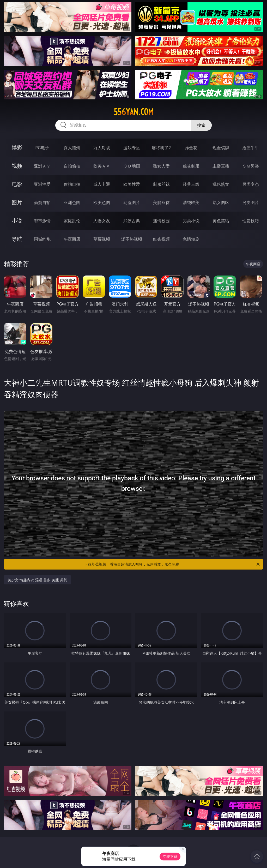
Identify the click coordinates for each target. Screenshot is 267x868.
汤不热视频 (132, 239)
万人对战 (102, 148)
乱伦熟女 (221, 184)
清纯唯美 (191, 202)
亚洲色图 (72, 202)
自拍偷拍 (72, 166)
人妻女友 (102, 221)
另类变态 (251, 184)
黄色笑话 (221, 221)
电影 (17, 184)
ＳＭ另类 (251, 166)
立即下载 (170, 856)
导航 (17, 239)
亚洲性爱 (42, 184)
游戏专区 (132, 148)
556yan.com (133, 112)
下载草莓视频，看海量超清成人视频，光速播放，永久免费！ (172, 564)
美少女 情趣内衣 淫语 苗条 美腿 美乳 (37, 580)
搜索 (201, 125)
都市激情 (42, 221)
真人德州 (72, 148)
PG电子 (42, 148)
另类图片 (251, 202)
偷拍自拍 (72, 184)
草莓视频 (102, 239)
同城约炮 (42, 239)
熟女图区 (221, 202)
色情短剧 (191, 239)
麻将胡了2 (161, 148)
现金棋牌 (221, 148)
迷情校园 (161, 221)
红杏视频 (161, 239)
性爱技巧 (251, 221)
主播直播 (221, 166)
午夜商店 (72, 239)
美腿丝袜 (161, 202)
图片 (17, 202)
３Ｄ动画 (132, 166)
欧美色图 (102, 202)
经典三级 (191, 184)
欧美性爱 (132, 184)
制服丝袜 (161, 184)
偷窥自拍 (42, 202)
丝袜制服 (191, 166)
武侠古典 (132, 221)
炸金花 (191, 148)
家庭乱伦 (72, 221)
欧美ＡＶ (102, 166)
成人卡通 (102, 184)
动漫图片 (132, 202)
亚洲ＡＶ (42, 166)
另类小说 (191, 221)
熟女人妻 (161, 166)
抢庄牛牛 (251, 148)
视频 (17, 166)
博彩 (17, 148)
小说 (17, 221)
